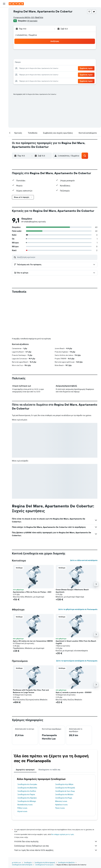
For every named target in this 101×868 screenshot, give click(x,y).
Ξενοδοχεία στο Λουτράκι (27, 784)
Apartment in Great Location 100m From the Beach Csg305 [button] (76, 642)
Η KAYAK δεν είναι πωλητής (56, 841)
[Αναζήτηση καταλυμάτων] (4, 16)
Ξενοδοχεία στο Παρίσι (26, 794)
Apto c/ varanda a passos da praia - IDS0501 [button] (74, 692)
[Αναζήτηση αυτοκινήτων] (4, 21)
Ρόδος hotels (22, 808)
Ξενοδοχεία (28, 863)
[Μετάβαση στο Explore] (4, 28)
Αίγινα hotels (22, 811)
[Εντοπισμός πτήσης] (4, 33)
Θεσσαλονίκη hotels (25, 805)
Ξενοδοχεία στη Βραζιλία (66, 863)
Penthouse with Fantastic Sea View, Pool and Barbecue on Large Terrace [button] (31, 691)
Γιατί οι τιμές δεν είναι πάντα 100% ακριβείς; (56, 850)
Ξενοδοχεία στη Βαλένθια (27, 788)
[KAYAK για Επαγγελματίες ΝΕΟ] (4, 38)
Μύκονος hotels (61, 801)
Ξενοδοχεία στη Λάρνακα (27, 798)
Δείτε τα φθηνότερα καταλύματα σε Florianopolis (78, 609)
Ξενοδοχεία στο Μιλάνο (64, 794)
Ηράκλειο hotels (61, 805)
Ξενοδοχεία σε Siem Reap (65, 791)
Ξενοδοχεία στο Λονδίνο (27, 791)
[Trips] (4, 45)
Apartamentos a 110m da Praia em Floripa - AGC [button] (32, 592)
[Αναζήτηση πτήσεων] (4, 11)
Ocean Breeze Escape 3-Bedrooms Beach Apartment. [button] (72, 591)
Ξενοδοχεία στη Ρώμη (64, 798)
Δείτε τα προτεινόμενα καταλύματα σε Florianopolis (77, 661)
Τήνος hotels (60, 808)
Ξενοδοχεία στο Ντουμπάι (65, 788)
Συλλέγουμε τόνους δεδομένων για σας (56, 846)
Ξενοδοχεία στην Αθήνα (64, 784)
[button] (4, 4)
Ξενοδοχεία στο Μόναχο (27, 801)
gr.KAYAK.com (16, 863)
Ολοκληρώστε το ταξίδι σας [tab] (49, 770)
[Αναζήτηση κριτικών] (57, 257)
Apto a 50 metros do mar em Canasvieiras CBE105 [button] (33, 641)
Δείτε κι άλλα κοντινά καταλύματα (84, 560)
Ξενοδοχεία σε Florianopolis (44, 865)
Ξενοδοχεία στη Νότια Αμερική (45, 863)
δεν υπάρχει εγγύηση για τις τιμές (63, 834)
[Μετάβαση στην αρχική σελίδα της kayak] (16, 4)
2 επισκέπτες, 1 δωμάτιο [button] (26, 35)
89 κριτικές (32, 21)
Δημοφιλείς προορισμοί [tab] (25, 770)
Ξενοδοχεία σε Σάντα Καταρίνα (22, 865)
